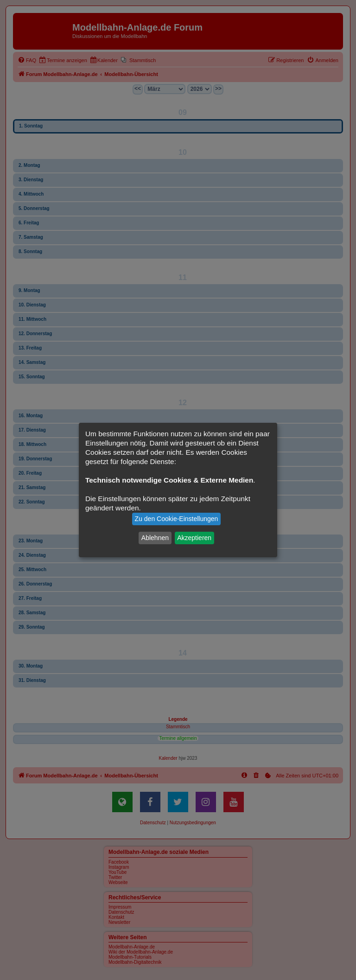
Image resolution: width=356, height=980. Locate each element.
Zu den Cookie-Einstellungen (177, 519)
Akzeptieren (194, 538)
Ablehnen (155, 538)
